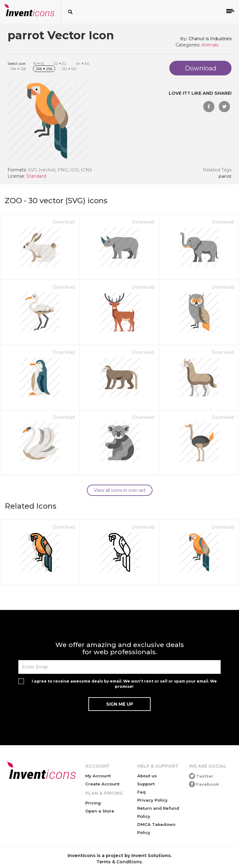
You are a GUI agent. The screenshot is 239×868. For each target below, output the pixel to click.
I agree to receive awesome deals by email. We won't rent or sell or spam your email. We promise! (124, 684)
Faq (141, 792)
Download (64, 222)
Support (146, 784)
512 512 (69, 69)
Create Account (102, 784)
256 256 (44, 69)
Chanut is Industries (210, 39)
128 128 (18, 69)
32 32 (60, 63)
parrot (225, 176)
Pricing (93, 803)
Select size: (17, 63)
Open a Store (100, 811)
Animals (210, 45)
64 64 (83, 63)
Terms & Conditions (119, 862)
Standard (36, 176)
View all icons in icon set (120, 490)
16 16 (38, 63)
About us (147, 776)
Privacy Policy (152, 800)
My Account (98, 776)
